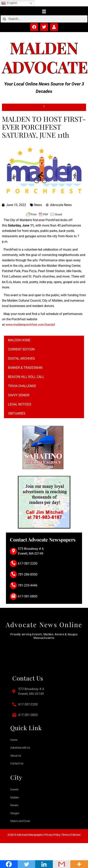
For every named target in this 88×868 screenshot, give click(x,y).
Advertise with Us (20, 748)
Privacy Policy (52, 835)
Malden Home (19, 340)
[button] (44, 11)
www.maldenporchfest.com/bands (30, 325)
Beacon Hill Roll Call (26, 377)
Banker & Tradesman (25, 368)
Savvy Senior (19, 395)
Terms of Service (71, 835)
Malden (44, 48)
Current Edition (21, 349)
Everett (14, 790)
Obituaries (17, 413)
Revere (14, 805)
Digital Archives (21, 358)
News (38, 205)
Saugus (15, 813)
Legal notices (20, 404)
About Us (16, 756)
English (9, 3)
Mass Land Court (20, 821)
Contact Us (17, 763)
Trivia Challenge (22, 386)
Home (14, 740)
